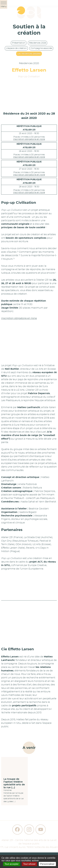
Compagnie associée (41, 48)
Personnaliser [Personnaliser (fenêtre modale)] (47, 864)
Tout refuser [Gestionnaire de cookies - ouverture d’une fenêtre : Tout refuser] (29, 864)
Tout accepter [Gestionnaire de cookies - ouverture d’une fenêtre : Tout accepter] (12, 864)
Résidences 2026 (38, 43)
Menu (4, 5)
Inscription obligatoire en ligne (29, 139)
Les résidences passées (29, 54)
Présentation (19, 43)
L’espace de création (16, 48)
